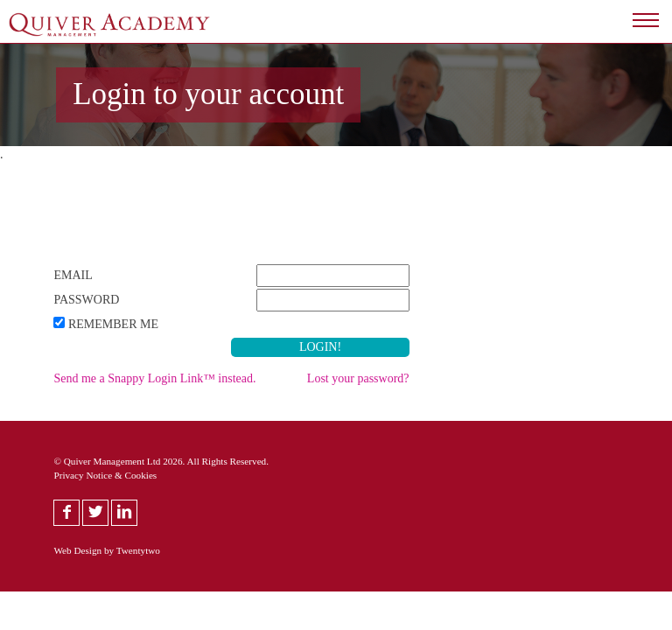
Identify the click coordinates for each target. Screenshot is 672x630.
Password (86, 300)
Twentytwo (138, 550)
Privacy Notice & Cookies (105, 475)
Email (73, 275)
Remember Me (113, 324)
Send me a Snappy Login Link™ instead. (154, 378)
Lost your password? (358, 378)
